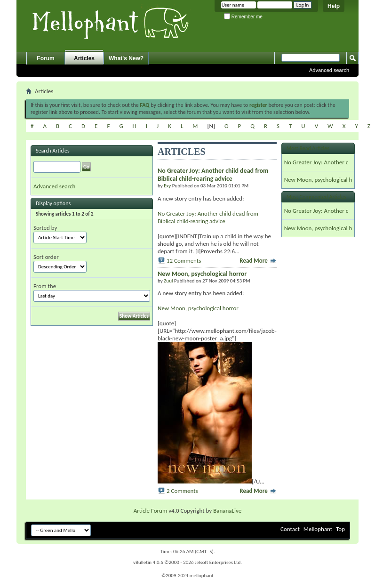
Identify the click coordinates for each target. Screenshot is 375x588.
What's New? (126, 58)
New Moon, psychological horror (198, 308)
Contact (290, 529)
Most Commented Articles (316, 197)
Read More (258, 261)
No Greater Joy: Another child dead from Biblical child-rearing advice (208, 217)
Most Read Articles (308, 148)
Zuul (168, 281)
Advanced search (329, 70)
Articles (84, 58)
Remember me (243, 17)
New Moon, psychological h (318, 180)
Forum (45, 58)
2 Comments (182, 491)
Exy (167, 186)
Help (334, 6)
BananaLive (227, 511)
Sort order (46, 257)
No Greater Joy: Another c (316, 162)
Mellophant (318, 529)
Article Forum (151, 511)
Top (340, 529)
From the (45, 286)
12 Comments (184, 261)
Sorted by (45, 228)
